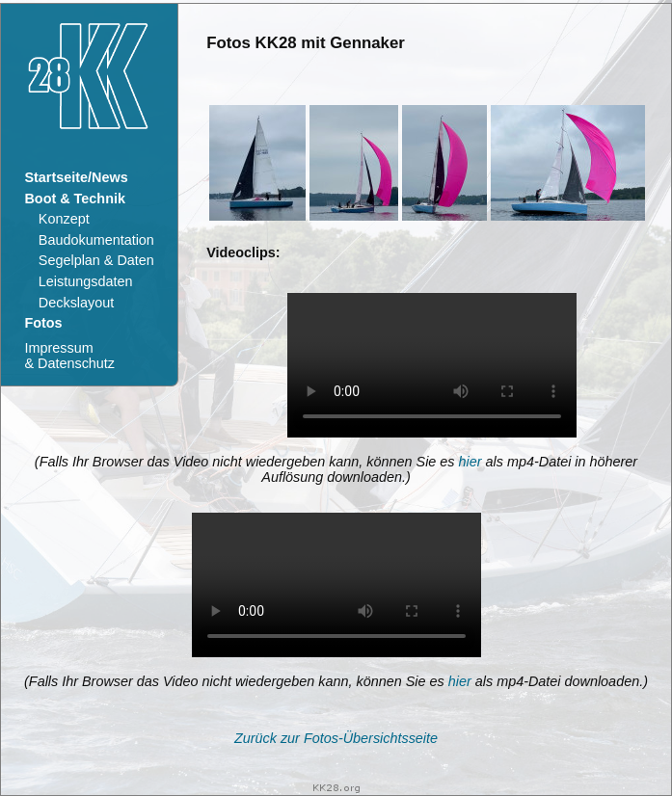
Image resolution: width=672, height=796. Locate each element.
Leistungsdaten (86, 281)
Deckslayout (76, 303)
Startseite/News (76, 177)
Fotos (43, 323)
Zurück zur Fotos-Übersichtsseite (336, 738)
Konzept (64, 219)
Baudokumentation (96, 240)
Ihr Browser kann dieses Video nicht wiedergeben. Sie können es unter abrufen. (432, 365)
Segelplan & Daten (96, 260)
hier (470, 462)
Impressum (68, 356)
